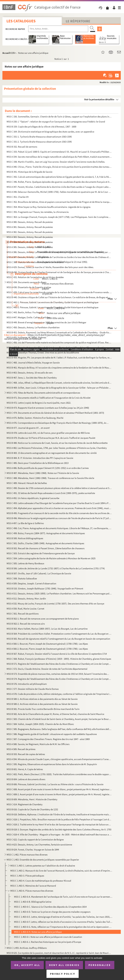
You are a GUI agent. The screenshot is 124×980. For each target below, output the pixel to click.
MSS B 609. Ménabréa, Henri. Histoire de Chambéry (32, 799)
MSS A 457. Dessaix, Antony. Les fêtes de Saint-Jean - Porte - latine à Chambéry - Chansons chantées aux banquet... (59, 347)
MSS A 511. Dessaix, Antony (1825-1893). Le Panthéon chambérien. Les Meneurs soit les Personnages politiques (59, 593)
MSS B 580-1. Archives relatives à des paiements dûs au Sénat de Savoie (42, 699)
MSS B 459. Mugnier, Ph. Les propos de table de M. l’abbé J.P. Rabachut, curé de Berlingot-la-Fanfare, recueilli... (59, 358)
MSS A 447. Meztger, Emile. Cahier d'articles (28, 317)
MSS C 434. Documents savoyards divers (26, 282)
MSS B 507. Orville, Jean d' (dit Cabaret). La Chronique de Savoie (39, 573)
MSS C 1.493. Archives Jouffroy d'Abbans (27, 948)
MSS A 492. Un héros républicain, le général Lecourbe (33, 498)
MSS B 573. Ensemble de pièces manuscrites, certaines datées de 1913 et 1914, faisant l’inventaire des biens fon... (58, 674)
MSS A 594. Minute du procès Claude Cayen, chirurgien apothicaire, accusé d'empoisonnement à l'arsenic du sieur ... (59, 759)
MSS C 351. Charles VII (18, 197)
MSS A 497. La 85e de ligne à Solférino (25, 523)
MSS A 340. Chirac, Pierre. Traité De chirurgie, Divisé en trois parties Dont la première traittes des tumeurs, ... (59, 167)
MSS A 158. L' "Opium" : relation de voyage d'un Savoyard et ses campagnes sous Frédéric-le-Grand (56, 122)
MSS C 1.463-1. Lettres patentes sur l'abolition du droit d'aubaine (43, 866)
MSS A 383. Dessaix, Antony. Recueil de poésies (30, 237)
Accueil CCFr (9, 53)
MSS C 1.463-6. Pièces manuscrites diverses (32, 891)
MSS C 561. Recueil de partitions (23, 614)
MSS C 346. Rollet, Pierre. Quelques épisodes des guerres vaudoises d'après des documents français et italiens (59, 182)
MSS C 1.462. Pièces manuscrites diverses (27, 855)
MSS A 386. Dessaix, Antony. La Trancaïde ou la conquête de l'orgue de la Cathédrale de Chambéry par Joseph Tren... (59, 252)
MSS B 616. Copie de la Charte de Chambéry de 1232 (32, 809)
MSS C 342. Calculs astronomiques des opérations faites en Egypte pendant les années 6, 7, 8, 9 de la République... (59, 177)
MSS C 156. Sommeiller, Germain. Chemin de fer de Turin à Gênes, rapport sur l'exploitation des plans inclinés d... (59, 117)
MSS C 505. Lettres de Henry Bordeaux (25, 563)
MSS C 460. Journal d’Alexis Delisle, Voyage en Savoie (33, 363)
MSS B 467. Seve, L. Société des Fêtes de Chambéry (32, 378)
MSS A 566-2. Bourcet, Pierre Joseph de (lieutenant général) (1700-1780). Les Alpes (47, 649)
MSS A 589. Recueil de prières (21, 749)
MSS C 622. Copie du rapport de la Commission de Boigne (35, 840)
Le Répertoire (78, 21)
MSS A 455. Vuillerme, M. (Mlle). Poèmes (26, 337)
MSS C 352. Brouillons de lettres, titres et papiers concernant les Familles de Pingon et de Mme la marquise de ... (59, 202)
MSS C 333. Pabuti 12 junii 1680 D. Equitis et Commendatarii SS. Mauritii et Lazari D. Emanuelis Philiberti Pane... (59, 152)
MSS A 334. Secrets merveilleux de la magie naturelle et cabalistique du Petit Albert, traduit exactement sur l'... (59, 157)
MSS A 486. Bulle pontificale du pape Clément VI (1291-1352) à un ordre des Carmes (48, 468)
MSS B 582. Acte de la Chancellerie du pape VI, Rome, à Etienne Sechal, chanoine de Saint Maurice (55, 714)
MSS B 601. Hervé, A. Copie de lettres (25, 769)
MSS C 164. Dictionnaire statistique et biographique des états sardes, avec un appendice (50, 132)
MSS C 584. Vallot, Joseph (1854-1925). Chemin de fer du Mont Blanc (40, 724)
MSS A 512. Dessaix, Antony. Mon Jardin (26, 599)
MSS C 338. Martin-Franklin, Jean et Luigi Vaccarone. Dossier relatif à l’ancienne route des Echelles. (56, 162)
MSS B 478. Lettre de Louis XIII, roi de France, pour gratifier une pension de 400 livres (48, 433)
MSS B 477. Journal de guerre (28, 428)
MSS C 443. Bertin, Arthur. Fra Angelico (26, 312)
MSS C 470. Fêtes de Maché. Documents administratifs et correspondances (43, 393)
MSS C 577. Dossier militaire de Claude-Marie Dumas (33, 689)
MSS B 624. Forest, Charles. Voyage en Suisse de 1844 (33, 850)
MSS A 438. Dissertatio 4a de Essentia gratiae (29, 287)
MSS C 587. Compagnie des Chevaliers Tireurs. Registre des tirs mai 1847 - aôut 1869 (48, 739)
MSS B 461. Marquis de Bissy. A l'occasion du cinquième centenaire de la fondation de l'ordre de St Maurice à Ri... (59, 368)
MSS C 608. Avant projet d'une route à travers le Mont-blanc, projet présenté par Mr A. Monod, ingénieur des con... (59, 789)
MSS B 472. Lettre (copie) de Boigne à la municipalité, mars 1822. (39, 403)
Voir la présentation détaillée (99, 99)
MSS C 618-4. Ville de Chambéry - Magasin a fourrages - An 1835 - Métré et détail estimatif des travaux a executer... (59, 834)
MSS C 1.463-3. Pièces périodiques (27, 876)
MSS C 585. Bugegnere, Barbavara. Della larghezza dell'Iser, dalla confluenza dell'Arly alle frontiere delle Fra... (59, 729)
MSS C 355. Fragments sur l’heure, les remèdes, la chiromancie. (38, 212)
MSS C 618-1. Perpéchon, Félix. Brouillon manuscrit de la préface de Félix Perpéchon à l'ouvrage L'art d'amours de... (59, 819)
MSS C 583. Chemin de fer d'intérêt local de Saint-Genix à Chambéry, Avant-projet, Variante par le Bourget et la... (59, 719)
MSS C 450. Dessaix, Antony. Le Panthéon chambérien (33, 327)
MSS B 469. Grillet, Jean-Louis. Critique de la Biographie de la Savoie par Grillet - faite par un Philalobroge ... (59, 388)
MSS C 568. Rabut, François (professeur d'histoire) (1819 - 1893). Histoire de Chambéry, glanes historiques (59, 659)
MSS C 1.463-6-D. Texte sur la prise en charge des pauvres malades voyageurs (52, 912)
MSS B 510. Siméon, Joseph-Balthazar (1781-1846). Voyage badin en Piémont (45, 588)
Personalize (100, 965)
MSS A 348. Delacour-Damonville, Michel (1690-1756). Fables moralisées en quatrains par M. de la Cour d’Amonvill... (59, 192)
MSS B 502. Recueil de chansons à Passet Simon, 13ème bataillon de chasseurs (46, 548)
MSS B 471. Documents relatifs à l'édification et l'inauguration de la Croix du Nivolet (49, 398)
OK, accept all (27, 965)
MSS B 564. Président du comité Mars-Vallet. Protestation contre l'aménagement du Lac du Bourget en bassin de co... (59, 634)
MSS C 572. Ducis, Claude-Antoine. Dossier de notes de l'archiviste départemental (47, 669)
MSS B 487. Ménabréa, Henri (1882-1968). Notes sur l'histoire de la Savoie (43, 473)
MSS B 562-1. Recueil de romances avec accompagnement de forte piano (43, 619)
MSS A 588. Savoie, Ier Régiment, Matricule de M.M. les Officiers (38, 744)
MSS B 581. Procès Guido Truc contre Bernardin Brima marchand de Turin (43, 709)
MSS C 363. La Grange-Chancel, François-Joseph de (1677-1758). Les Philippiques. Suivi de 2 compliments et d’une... (59, 217)
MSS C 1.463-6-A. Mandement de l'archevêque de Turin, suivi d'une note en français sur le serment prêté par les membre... (63, 897)
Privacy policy (63, 974)
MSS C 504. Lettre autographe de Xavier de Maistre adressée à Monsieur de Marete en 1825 (51, 558)
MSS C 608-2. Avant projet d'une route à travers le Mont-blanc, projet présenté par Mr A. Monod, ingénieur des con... (59, 794)
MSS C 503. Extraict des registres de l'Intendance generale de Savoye (41, 553)
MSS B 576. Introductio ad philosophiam (27, 684)
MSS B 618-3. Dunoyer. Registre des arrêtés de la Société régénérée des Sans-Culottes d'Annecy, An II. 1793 (59, 829)
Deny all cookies (64, 965)
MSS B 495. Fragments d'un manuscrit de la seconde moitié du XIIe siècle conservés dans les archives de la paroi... (59, 513)
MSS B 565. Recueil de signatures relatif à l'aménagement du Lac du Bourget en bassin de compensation (58, 639)
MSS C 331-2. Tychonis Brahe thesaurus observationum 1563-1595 (39, 142)
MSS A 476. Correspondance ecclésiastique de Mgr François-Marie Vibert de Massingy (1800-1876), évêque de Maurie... (58, 423)
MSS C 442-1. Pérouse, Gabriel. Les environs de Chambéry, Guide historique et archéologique (52, 302)
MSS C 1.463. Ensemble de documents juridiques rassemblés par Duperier (43, 860)
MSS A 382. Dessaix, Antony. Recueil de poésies (30, 232)
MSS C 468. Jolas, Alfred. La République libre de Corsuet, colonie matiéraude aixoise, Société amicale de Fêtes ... (59, 383)
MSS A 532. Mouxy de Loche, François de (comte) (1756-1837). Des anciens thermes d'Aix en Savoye (55, 604)
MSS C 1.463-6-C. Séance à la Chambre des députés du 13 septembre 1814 (50, 907)
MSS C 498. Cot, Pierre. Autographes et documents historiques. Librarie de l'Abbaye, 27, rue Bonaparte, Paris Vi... (59, 528)
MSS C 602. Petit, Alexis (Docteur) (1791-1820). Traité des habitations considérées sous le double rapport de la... (59, 774)
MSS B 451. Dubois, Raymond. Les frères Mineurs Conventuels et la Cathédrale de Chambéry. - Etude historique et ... (59, 332)
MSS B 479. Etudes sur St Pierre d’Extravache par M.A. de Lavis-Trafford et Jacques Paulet (51, 438)
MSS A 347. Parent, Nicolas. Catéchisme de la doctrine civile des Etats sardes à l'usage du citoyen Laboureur (59, 187)
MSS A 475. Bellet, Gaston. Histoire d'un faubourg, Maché (35, 418)
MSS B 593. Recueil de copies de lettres (26, 754)
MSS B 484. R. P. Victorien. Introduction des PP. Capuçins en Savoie (40, 458)
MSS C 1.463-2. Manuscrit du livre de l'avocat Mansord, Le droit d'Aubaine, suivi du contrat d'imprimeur (61, 871)
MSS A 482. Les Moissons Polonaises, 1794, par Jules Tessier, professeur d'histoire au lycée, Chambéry (57, 448)
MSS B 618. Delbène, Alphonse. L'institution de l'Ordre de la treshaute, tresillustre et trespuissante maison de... (59, 814)
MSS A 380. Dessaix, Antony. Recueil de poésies (30, 222)
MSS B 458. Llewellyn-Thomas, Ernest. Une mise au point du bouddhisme (43, 352)
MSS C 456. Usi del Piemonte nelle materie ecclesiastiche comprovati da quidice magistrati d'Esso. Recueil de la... (59, 342)
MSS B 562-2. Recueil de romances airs (26, 624)
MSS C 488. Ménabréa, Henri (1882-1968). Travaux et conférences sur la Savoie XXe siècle (50, 478)
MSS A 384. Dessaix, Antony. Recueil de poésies (30, 242)
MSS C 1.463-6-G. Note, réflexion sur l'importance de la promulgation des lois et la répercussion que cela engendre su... (63, 927)
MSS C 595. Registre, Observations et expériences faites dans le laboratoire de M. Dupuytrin (52, 764)
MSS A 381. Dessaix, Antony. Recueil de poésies (30, 227)
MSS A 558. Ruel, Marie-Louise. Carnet (25, 609)
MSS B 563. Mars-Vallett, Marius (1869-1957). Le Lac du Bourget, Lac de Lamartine (47, 629)
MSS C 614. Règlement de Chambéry (25, 804)
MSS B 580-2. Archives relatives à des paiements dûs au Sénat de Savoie (42, 704)
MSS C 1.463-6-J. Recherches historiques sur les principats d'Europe (48, 942)
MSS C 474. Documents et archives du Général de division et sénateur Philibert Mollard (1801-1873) (55, 413)
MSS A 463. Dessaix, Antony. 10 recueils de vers (30, 373)
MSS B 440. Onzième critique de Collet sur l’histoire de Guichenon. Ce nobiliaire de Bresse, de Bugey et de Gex (59, 297)
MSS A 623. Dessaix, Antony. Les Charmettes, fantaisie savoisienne (39, 845)
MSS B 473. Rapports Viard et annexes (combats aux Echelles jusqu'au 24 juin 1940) (48, 408)
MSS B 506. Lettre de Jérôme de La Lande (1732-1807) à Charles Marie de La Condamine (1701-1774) (56, 568)
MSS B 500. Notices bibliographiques (25, 538)
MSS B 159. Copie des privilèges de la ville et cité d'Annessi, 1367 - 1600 (41, 127)
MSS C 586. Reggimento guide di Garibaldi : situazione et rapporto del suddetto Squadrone (52, 734)
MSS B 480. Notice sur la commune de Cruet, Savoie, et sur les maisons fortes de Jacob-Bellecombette (57, 443)
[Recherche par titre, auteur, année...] (58, 29)
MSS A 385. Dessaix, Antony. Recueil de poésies (30, 247)
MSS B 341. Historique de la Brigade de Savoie (29, 172)
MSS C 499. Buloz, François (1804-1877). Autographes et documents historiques (46, 533)
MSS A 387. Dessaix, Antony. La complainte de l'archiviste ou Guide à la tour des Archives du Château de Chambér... (59, 257)
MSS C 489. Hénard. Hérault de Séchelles (27, 483)
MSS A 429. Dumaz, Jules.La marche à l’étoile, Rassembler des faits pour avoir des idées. (50, 267)
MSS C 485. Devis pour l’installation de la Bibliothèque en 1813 (38, 463)
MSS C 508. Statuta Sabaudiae (22, 578)
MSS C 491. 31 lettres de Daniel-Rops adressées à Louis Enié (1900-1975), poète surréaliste (51, 493)
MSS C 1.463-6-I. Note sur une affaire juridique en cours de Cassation (48, 937)
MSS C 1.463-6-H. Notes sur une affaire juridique (38, 932)
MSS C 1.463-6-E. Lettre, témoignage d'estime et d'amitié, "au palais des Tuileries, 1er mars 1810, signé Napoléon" (63, 917)
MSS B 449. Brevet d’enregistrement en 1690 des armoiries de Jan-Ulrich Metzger (46, 322)
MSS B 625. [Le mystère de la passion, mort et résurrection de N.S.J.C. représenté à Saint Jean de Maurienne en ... (59, 953)
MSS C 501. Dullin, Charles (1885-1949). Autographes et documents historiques (45, 543)
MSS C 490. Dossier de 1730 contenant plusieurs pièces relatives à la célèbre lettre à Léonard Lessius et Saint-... (59, 488)
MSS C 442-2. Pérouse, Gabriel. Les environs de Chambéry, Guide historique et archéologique (52, 307)
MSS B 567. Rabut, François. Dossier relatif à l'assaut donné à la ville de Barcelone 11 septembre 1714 (57, 654)
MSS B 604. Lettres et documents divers (26, 779)
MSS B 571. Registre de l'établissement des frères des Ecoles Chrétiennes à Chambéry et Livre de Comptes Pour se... (59, 664)
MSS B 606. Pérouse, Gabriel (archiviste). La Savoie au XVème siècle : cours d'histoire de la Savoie (55, 784)
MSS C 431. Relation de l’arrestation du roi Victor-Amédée (35, 277)
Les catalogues (21, 21)
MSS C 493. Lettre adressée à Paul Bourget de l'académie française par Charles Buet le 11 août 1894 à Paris (59, 503)
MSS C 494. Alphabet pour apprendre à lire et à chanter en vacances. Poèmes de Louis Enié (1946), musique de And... (59, 508)
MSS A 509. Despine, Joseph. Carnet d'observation (31, 583)
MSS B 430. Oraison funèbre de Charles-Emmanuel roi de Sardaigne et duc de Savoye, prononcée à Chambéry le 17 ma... (59, 272)
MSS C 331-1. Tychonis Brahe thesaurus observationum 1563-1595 (39, 137)
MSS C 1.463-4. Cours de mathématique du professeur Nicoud (41, 881)
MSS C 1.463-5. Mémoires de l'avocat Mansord (33, 886)
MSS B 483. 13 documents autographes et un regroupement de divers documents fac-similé (52, 453)
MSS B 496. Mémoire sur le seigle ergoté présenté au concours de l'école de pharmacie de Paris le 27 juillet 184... (59, 518)
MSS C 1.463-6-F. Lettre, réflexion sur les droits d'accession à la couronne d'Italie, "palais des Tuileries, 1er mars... (63, 922)
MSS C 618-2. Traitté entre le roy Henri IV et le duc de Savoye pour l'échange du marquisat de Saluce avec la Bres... (59, 824)
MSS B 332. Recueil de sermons (22, 147)
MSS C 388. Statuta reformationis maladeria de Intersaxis (35, 262)
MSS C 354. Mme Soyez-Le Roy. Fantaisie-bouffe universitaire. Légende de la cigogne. (49, 207)
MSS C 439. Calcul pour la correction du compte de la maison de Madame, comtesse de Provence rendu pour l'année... (59, 292)
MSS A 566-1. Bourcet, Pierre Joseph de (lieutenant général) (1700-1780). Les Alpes (47, 644)
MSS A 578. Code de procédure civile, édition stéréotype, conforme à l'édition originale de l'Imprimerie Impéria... (59, 694)
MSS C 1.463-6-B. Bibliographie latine (33, 902)
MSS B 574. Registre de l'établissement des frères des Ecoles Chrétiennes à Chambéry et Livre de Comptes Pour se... (59, 679)
